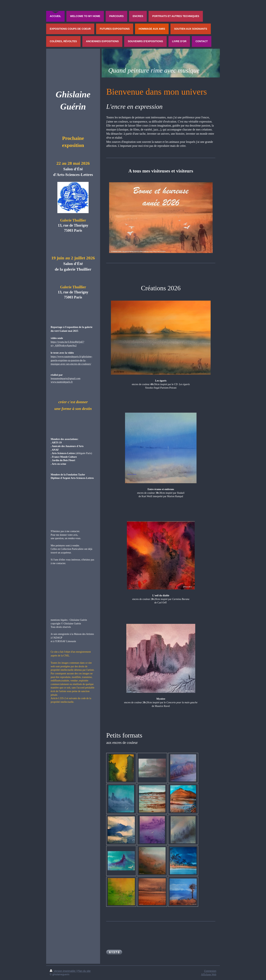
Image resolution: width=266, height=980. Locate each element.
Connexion (210, 971)
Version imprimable (63, 971)
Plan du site (84, 971)
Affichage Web (209, 974)
